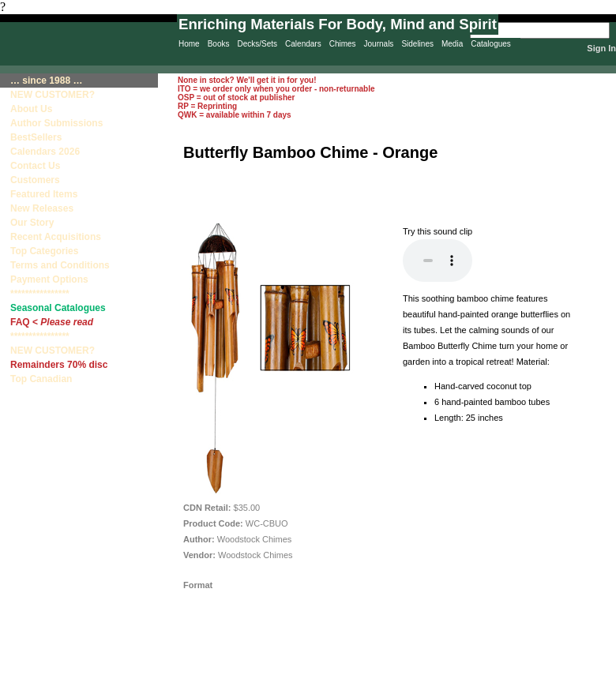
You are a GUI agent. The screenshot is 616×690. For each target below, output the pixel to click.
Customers (35, 180)
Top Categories (44, 251)
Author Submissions (56, 123)
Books (219, 44)
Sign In (601, 48)
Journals (379, 44)
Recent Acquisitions (56, 237)
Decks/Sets (257, 44)
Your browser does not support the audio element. (438, 261)
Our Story (32, 223)
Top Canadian (43, 379)
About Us (31, 109)
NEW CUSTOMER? (53, 95)
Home (189, 44)
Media (452, 44)
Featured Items (44, 194)
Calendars (303, 44)
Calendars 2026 (45, 152)
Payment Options (49, 279)
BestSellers (36, 137)
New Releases (42, 208)
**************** (40, 294)
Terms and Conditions (60, 265)
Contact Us (35, 166)
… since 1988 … (46, 81)
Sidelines (417, 44)
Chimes (343, 44)
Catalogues (491, 44)
